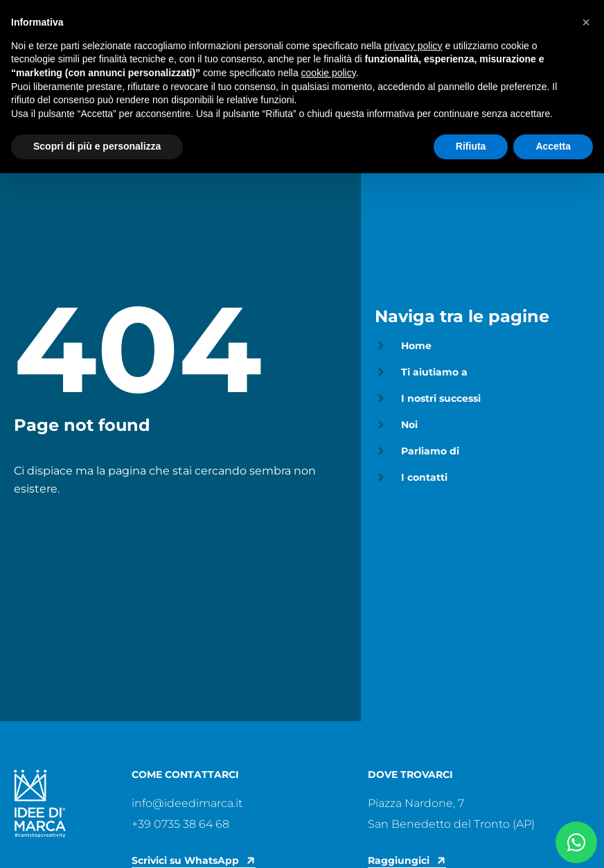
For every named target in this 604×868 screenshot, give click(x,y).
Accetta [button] (553, 146)
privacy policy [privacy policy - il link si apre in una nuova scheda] (414, 46)
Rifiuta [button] (471, 146)
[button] (586, 22)
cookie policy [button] (329, 73)
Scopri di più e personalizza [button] (97, 146)
